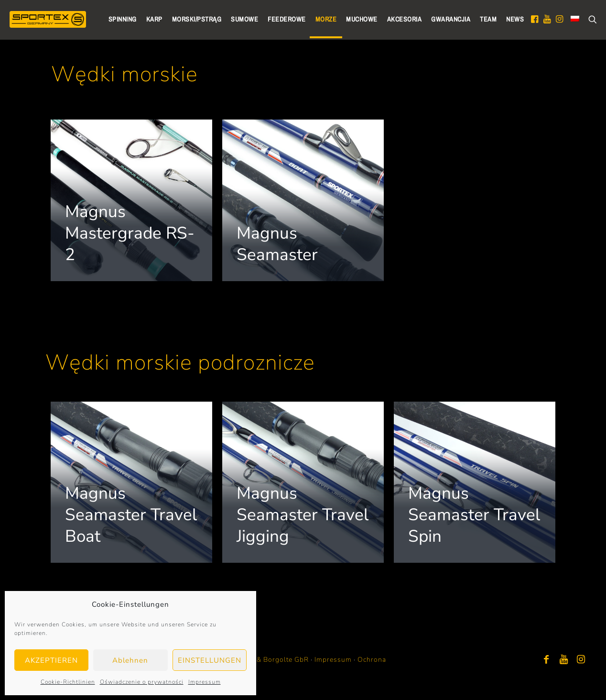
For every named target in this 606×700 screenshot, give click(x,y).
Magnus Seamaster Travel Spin (474, 515)
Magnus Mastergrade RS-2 (130, 233)
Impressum (205, 682)
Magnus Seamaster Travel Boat (131, 515)
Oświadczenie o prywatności (142, 682)
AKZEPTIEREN (51, 660)
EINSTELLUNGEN (210, 660)
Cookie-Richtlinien (68, 682)
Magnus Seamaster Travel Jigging (303, 515)
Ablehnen (130, 660)
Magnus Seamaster (277, 244)
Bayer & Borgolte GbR (272, 660)
